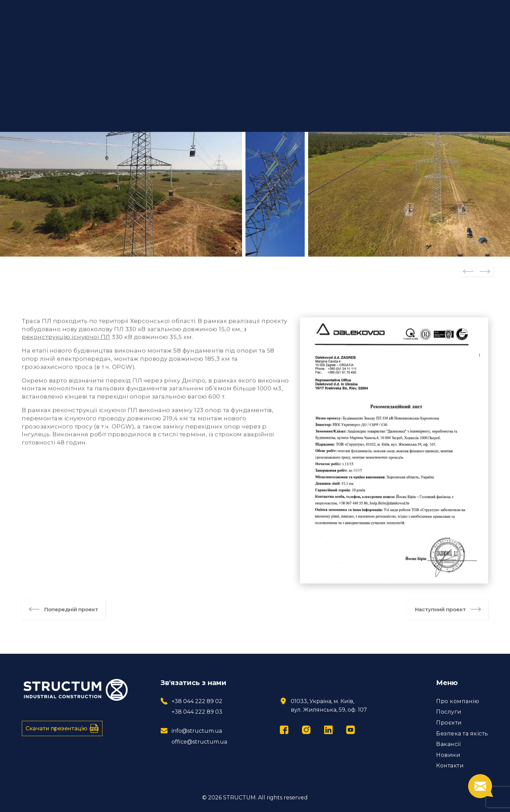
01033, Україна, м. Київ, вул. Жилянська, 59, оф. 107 (329, 706)
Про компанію (458, 701)
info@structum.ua (197, 731)
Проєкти (449, 723)
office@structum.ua (199, 742)
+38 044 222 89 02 (197, 701)
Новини (448, 755)
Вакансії (448, 744)
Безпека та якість (462, 734)
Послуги (449, 712)
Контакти (450, 766)
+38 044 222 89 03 (197, 712)
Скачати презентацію (62, 728)
